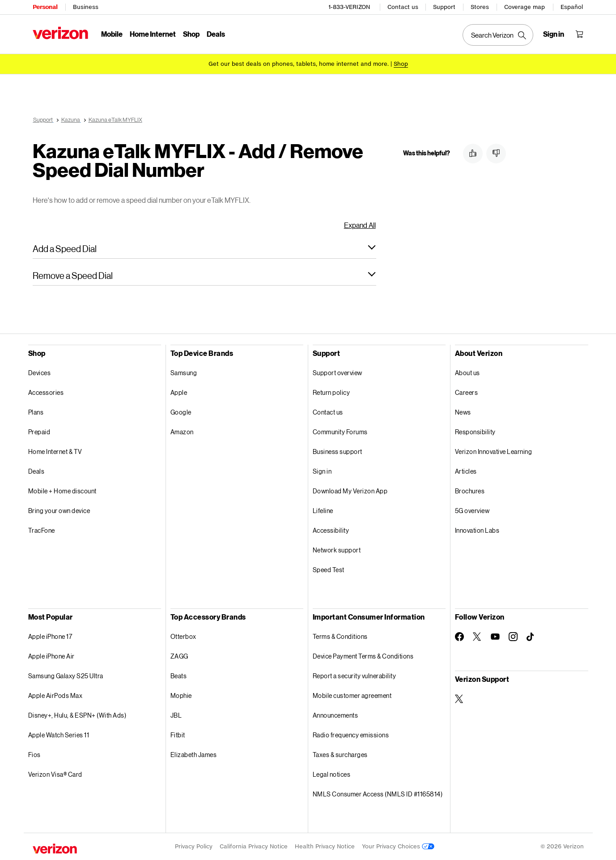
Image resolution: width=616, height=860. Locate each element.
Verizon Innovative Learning (494, 451)
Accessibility (331, 530)
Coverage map (525, 7)
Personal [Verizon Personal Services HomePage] (45, 7)
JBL (176, 715)
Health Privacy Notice (325, 846)
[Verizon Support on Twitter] (459, 699)
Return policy (331, 392)
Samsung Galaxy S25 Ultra (66, 676)
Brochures (470, 491)
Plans (36, 412)
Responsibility (475, 432)
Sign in (322, 471)
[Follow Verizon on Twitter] (477, 637)
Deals (36, 471)
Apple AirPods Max (55, 695)
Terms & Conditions (340, 636)
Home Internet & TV (55, 451)
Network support (337, 550)
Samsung (184, 373)
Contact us (403, 7)
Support (444, 7)
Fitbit (178, 735)
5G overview (472, 511)
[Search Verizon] (498, 35)
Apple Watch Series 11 (59, 735)
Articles (466, 471)
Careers (467, 392)
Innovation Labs (477, 530)
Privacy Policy (194, 846)
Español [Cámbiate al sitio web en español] (572, 7)
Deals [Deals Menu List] (216, 34)
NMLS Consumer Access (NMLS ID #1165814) (378, 794)
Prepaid (39, 432)
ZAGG (179, 656)
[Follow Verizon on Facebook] (459, 637)
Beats (179, 676)
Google (181, 412)
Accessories (46, 392)
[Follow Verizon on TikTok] (531, 637)
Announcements (336, 715)
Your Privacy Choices (398, 846)
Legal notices (332, 774)
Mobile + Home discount (62, 491)
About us (467, 373)
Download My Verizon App (350, 491)
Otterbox (183, 636)
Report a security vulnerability (355, 676)
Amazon (182, 432)
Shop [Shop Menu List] (191, 34)
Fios (34, 755)
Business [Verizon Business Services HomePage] (86, 7)
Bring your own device (59, 511)
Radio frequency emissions (351, 735)
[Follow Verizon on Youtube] (495, 637)
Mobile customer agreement (352, 695)
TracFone (42, 530)
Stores (480, 7)
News (463, 412)
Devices (40, 373)
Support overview (338, 373)
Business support (338, 451)
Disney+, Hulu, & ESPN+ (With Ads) (77, 715)
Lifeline (323, 511)
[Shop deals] (401, 64)
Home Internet (153, 34)
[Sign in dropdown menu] (554, 34)
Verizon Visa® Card (55, 774)
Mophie (181, 695)
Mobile (112, 34)
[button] (204, 248)
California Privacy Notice (254, 846)
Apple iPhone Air (51, 656)
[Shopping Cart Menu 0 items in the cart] (579, 34)
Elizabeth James (194, 755)
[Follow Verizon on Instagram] (513, 637)
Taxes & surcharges (340, 755)
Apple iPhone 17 (50, 636)
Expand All (360, 225)
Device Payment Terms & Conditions (363, 656)
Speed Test (329, 570)
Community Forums (340, 432)
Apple (179, 392)
